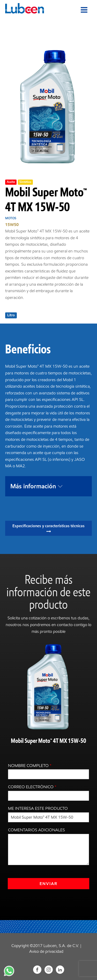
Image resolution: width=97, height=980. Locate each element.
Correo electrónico (32, 787)
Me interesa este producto (38, 808)
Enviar (48, 884)
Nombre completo (30, 766)
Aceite (11, 182)
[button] (48, 528)
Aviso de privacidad (46, 951)
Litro (11, 315)
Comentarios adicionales (36, 830)
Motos (11, 218)
